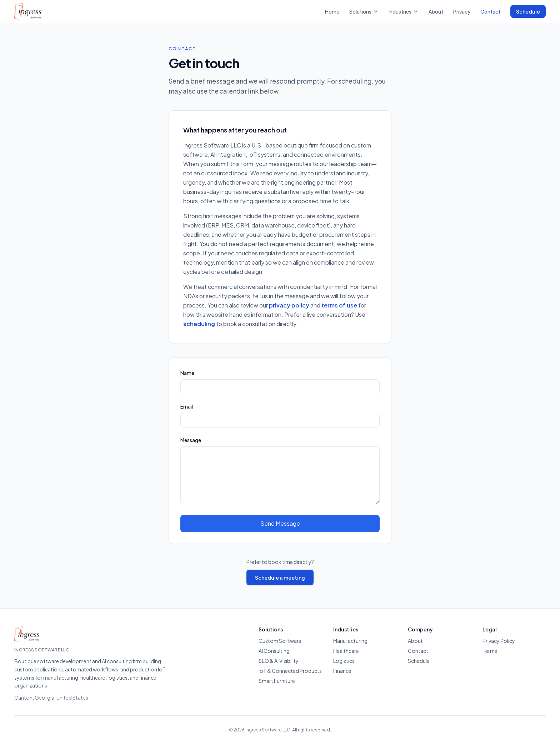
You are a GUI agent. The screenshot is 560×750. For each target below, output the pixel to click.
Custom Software (280, 641)
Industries (404, 11)
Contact (490, 11)
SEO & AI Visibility (279, 661)
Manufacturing (350, 641)
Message (191, 440)
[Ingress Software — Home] (28, 11)
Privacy (462, 11)
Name (187, 373)
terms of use (339, 305)
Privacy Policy (499, 641)
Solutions (364, 11)
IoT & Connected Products (290, 671)
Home (332, 11)
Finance (342, 671)
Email (187, 406)
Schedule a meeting (280, 577)
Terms (490, 651)
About (436, 11)
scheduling (199, 324)
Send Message (280, 523)
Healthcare (346, 651)
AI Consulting (274, 651)
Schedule (528, 11)
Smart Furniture (277, 681)
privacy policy (289, 305)
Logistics (344, 661)
